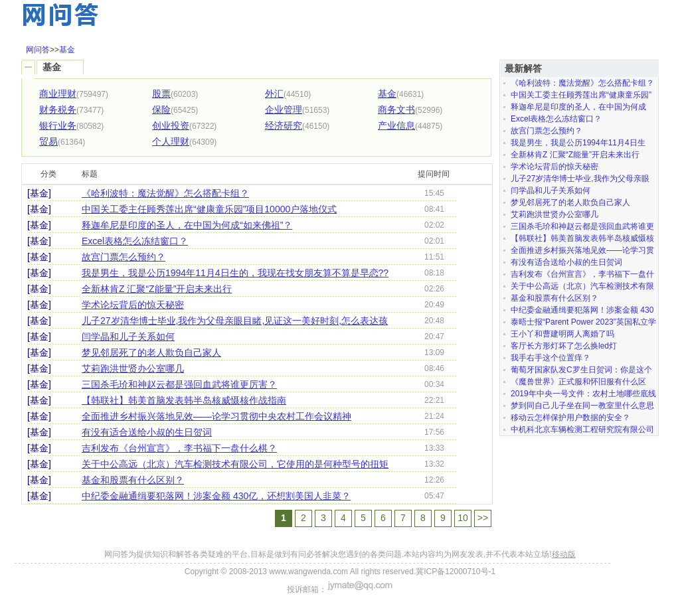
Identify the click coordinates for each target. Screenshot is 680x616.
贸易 (48, 141)
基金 (67, 50)
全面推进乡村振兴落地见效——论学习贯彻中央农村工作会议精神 (216, 416)
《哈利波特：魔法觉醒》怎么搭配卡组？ (165, 193)
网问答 (38, 50)
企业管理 (284, 110)
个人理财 (171, 141)
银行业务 (58, 125)
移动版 (564, 554)
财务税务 (58, 110)
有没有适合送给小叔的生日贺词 (147, 432)
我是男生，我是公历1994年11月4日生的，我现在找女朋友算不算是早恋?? (235, 273)
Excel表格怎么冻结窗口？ (135, 241)
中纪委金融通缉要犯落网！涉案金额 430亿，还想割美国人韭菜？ (216, 496)
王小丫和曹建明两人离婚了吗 (562, 334)
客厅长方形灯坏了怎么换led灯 (564, 346)
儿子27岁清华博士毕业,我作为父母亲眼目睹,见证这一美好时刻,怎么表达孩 (235, 321)
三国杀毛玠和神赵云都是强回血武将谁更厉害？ (179, 384)
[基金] (39, 193)
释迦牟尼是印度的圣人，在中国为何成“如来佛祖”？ (187, 225)
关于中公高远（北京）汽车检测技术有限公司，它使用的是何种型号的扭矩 (235, 464)
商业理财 (58, 94)
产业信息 (396, 125)
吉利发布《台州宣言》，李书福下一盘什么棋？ (179, 448)
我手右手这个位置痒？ (551, 358)
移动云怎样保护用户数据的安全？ (570, 418)
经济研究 (284, 125)
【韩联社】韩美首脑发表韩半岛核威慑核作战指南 (184, 400)
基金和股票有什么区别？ (133, 480)
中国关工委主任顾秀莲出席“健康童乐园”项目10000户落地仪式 (209, 209)
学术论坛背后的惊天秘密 (133, 305)
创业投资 (171, 125)
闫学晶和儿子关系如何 (128, 337)
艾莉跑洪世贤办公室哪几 (133, 368)
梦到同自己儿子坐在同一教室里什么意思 (582, 406)
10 (463, 518)
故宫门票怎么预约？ (124, 257)
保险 (161, 110)
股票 (161, 94)
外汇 (274, 94)
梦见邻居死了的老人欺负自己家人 (151, 352)
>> (483, 518)
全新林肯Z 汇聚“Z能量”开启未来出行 (157, 289)
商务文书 (396, 110)
